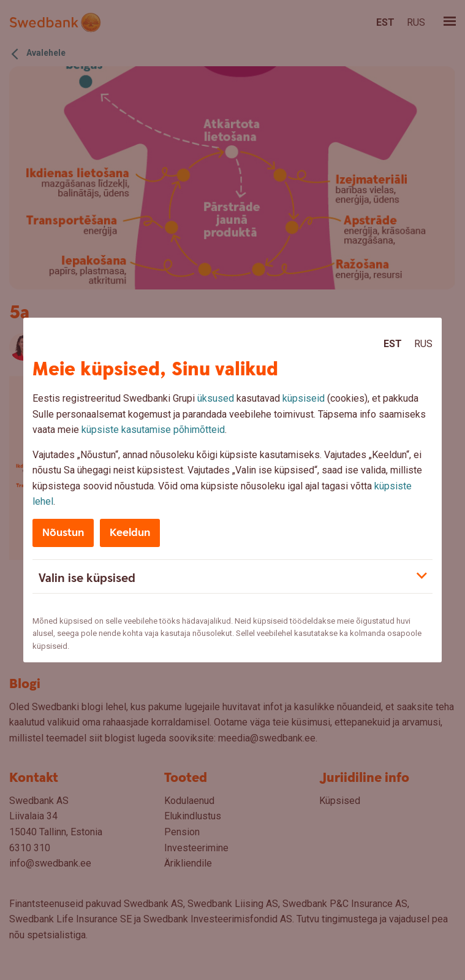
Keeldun (130, 533)
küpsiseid (304, 398)
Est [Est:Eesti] (393, 344)
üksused (216, 398)
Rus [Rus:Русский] (423, 344)
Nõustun (63, 533)
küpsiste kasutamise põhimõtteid (153, 430)
